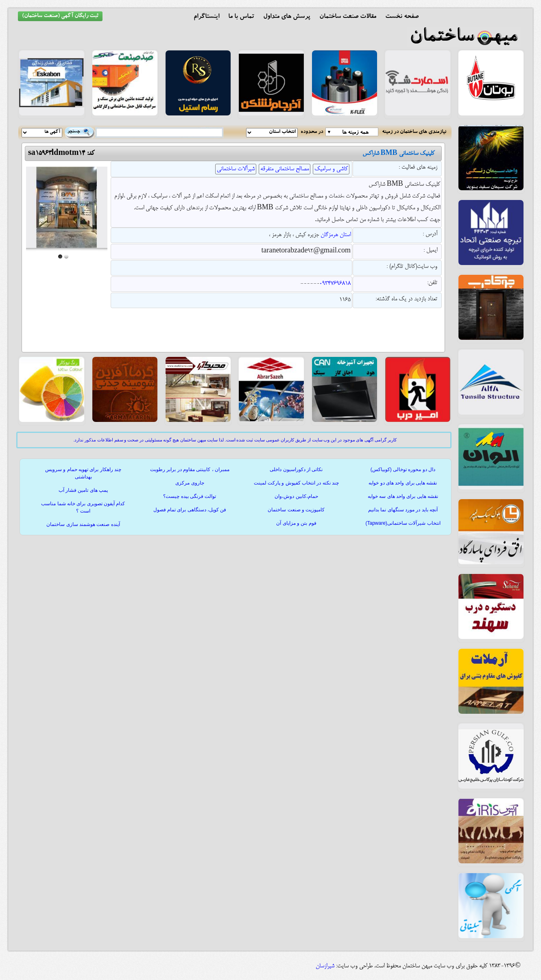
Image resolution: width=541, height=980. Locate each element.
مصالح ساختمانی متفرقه (285, 169)
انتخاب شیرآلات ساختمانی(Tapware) (403, 523)
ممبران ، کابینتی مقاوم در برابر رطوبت (190, 469)
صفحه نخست (402, 17)
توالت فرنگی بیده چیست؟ (190, 496)
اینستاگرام (206, 17)
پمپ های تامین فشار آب (83, 490)
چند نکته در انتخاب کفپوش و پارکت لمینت (296, 483)
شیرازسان (325, 966)
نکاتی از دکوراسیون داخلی (296, 469)
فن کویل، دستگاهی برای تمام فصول (190, 510)
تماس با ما (241, 17)
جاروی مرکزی (190, 483)
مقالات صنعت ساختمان (348, 17)
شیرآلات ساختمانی (236, 169)
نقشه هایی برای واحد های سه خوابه (403, 496)
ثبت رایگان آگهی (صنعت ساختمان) (60, 16)
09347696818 (335, 284)
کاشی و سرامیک (331, 169)
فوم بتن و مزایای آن (296, 523)
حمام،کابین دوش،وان (296, 496)
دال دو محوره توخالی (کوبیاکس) (403, 469)
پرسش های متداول (287, 17)
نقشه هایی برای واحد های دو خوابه (403, 483)
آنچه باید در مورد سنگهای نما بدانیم (403, 510)
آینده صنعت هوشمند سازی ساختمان (83, 524)
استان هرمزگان (336, 235)
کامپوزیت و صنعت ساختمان (296, 510)
